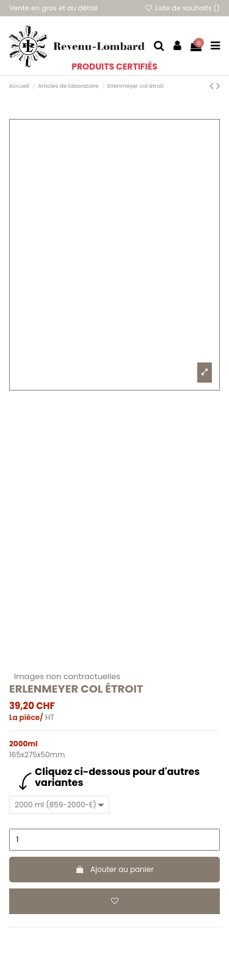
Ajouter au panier (114, 869)
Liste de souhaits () (182, 8)
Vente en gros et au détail (53, 8)
